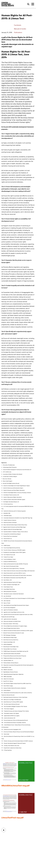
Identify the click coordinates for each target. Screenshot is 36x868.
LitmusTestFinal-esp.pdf (12, 818)
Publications (18, 32)
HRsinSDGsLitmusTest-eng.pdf (16, 786)
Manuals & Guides (20, 29)
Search (28, 4)
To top (4, 830)
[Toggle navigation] (33, 4)
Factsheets (18, 25)
